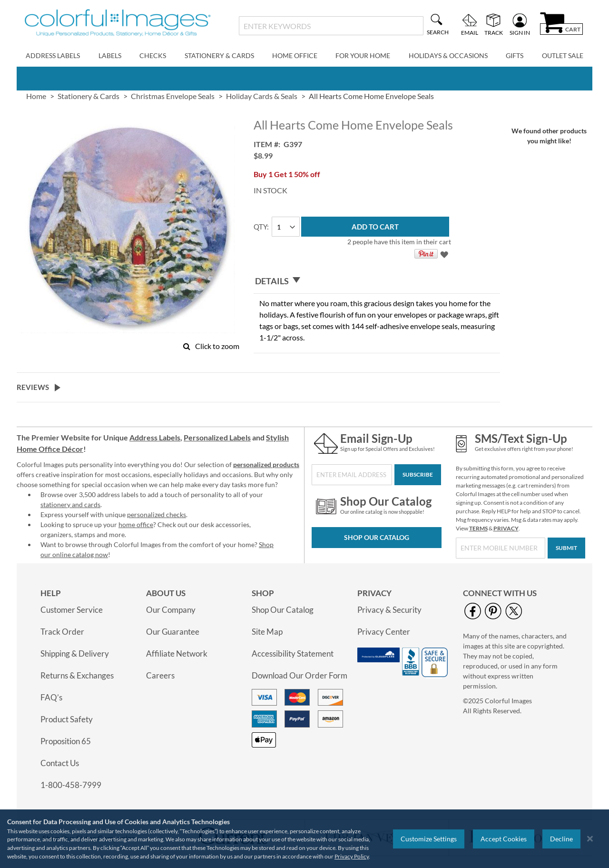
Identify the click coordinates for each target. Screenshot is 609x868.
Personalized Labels (217, 437)
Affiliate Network (177, 653)
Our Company (171, 610)
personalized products (266, 464)
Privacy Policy (352, 856)
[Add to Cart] (375, 227)
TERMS (478, 528)
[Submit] (566, 548)
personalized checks (157, 514)
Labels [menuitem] (110, 55)
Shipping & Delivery (75, 653)
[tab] (377, 281)
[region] (304, 839)
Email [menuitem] (470, 32)
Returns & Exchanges (77, 675)
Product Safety (67, 719)
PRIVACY (506, 528)
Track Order (62, 632)
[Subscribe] (418, 475)
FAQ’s (51, 697)
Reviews (33, 387)
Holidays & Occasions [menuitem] (448, 55)
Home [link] (36, 96)
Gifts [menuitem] (515, 55)
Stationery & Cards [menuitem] (219, 55)
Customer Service (72, 610)
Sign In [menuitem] (520, 32)
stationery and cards (70, 504)
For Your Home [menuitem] (363, 55)
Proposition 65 (66, 741)
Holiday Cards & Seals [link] (262, 96)
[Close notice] (590, 839)
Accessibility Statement (293, 653)
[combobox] (331, 26)
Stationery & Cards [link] (88, 96)
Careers (160, 675)
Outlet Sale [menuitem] (563, 55)
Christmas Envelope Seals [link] (173, 96)
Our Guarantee (173, 632)
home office (136, 524)
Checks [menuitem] (153, 55)
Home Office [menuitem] (295, 55)
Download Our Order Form (300, 675)
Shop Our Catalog (377, 537)
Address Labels (155, 437)
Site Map (267, 632)
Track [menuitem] (494, 32)
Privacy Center (384, 632)
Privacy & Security (389, 610)
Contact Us (60, 763)
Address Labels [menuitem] (53, 55)
